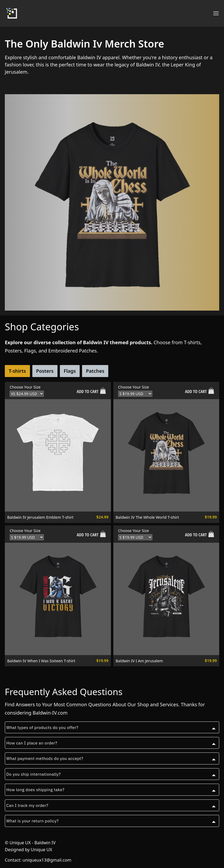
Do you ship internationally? (34, 774)
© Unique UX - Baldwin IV (30, 843)
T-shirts (17, 371)
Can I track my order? (27, 805)
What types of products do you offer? (43, 727)
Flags (70, 371)
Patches (95, 371)
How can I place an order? (32, 743)
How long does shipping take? (36, 790)
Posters (45, 371)
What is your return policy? (33, 821)
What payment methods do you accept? (45, 758)
